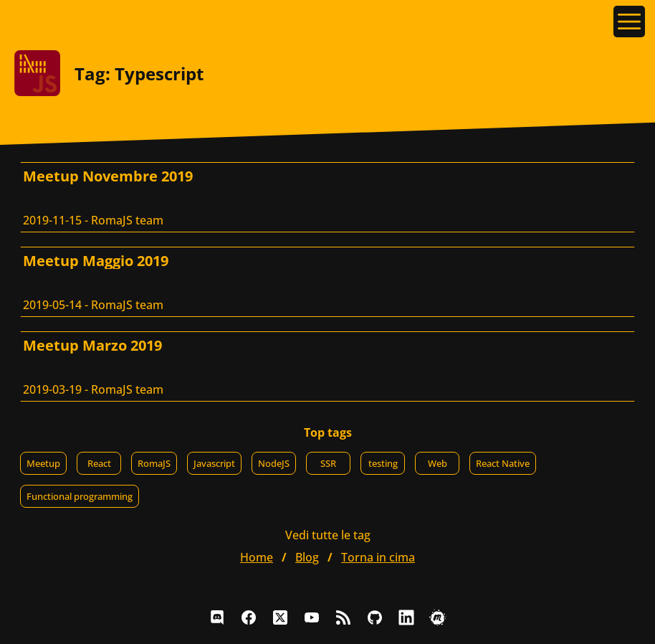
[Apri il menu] (629, 22)
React (99, 463)
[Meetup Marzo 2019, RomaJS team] (327, 366)
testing (383, 463)
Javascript (214, 463)
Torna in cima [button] (378, 557)
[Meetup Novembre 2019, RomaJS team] (327, 197)
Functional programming (80, 496)
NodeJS (274, 463)
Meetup (43, 463)
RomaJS (154, 463)
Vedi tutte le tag (328, 535)
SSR (328, 463)
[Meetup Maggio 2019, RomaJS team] (327, 282)
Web (438, 463)
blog (307, 557)
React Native (503, 463)
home (257, 557)
